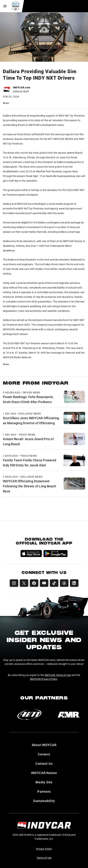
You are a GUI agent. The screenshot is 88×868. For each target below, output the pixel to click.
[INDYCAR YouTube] (44, 583)
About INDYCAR (44, 745)
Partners (44, 791)
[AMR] (69, 715)
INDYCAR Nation (44, 773)
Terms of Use (44, 858)
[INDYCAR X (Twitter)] (24, 583)
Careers (44, 754)
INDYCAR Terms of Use (58, 675)
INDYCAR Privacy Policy (44, 679)
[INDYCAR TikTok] (54, 583)
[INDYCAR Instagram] (14, 583)
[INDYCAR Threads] (64, 583)
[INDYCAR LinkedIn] (74, 583)
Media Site (44, 782)
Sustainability (44, 801)
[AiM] (29, 715)
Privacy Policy (44, 849)
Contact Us (44, 763)
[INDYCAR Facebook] (34, 583)
